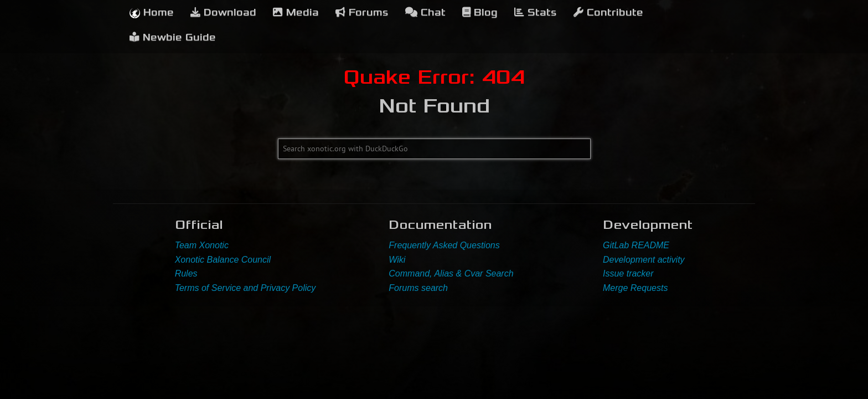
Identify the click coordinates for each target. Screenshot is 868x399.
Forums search (418, 288)
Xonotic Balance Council (223, 260)
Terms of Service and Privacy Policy (246, 288)
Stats (536, 12)
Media (296, 12)
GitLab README (636, 245)
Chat (425, 12)
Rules (186, 273)
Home (152, 12)
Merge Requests (635, 288)
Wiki (397, 260)
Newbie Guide (173, 37)
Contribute (608, 12)
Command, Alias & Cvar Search (451, 273)
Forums (362, 12)
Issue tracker (628, 273)
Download (223, 12)
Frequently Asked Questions (444, 245)
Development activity (644, 260)
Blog (480, 12)
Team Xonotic (202, 245)
